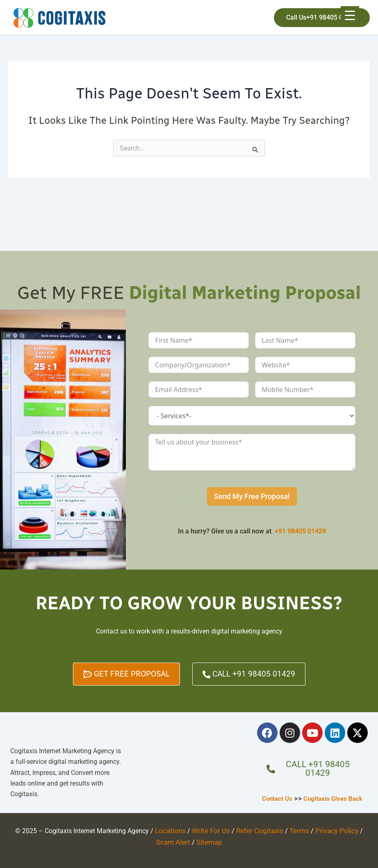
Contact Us (276, 798)
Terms (287, 830)
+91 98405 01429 (300, 531)
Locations (166, 830)
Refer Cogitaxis (250, 830)
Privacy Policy (322, 830)
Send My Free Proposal (252, 496)
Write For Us (204, 830)
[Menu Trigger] (350, 15)
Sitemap (199, 841)
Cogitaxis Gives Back (334, 798)
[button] (322, 18)
